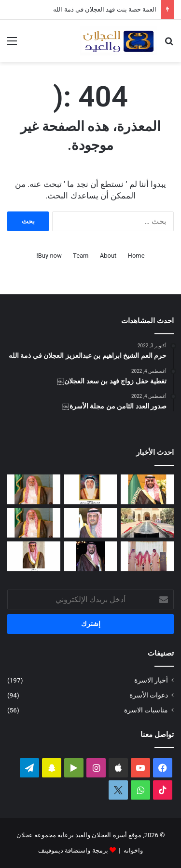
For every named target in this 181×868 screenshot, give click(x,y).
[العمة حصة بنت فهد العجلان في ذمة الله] (91, 489)
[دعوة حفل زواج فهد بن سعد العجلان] (91, 556)
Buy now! (49, 256)
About (108, 256)
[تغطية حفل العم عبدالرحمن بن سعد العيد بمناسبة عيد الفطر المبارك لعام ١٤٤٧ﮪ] (147, 556)
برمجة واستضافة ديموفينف (73, 850)
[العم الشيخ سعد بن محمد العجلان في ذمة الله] (34, 489)
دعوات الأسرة (149, 695)
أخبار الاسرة (151, 680)
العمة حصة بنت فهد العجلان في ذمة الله (105, 9)
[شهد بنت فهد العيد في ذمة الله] (34, 556)
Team (81, 256)
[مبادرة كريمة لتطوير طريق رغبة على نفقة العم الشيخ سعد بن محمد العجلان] (34, 523)
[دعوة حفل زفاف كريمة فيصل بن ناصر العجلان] (91, 523)
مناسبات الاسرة (146, 710)
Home (136, 256)
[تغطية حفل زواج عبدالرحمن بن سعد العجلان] (147, 489)
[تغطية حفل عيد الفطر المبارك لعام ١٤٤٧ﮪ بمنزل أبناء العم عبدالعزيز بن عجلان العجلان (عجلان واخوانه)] (147, 523)
